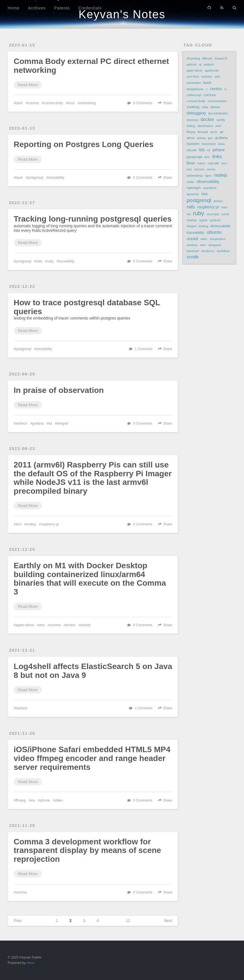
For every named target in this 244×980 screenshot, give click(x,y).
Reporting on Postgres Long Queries (84, 144)
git (221, 132)
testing (203, 226)
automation (194, 83)
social (225, 214)
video (59, 800)
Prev (18, 921)
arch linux (193, 77)
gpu (210, 138)
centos (216, 89)
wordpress (208, 251)
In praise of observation (59, 390)
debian (215, 107)
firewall (203, 132)
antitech (21, 423)
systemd (215, 220)
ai (200, 65)
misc (224, 163)
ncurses (199, 169)
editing (191, 126)
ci (225, 89)
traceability (56, 178)
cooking (193, 107)
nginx (208, 176)
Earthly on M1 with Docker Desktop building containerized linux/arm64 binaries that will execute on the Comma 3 (90, 579)
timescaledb (220, 226)
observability (208, 182)
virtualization (218, 239)
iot (50, 423)
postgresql (36, 178)
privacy (218, 201)
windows (192, 245)
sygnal (203, 220)
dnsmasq (192, 120)
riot (189, 214)
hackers (21, 708)
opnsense (193, 194)
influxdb (191, 150)
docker (70, 625)
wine (203, 245)
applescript (212, 71)
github (190, 138)
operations (210, 188)
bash (19, 103)
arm (18, 524)
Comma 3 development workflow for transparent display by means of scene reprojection (87, 851)
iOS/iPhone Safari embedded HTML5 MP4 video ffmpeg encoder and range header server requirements (92, 758)
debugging (196, 113)
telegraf (62, 423)
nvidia (190, 182)
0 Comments (143, 103)
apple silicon (25, 625)
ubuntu (214, 232)
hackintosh (209, 144)
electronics (205, 126)
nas (189, 169)
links (217, 156)
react (224, 207)
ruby (50, 261)
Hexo (31, 963)
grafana (38, 423)
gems (214, 132)
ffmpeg (21, 800)
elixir (218, 126)
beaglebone (195, 89)
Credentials (90, 8)
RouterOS (221, 59)
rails (39, 261)
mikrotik (213, 163)
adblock (191, 65)
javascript (194, 157)
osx (205, 194)
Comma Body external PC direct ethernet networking (91, 66)
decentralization (218, 114)
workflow (223, 251)
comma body (53, 103)
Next (168, 921)
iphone (45, 800)
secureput (213, 214)
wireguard (215, 245)
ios (33, 800)
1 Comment (143, 349)
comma (33, 103)
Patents (62, 8)
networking (88, 103)
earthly (86, 625)
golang (201, 138)
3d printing (193, 59)
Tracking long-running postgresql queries (93, 219)
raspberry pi (50, 524)
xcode (193, 257)
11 (128, 921)
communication (217, 101)
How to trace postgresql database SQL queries (87, 307)
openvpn (194, 188)
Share (168, 103)
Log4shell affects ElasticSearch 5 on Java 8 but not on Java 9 (93, 671)
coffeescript (194, 95)
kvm (207, 157)
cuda (205, 107)
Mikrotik (207, 59)
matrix (201, 163)
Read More (28, 85)
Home (14, 8)
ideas (221, 144)
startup (192, 220)
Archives (37, 8)
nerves (211, 169)
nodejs (31, 524)
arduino (207, 77)
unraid (192, 239)
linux (71, 103)
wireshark (193, 251)
